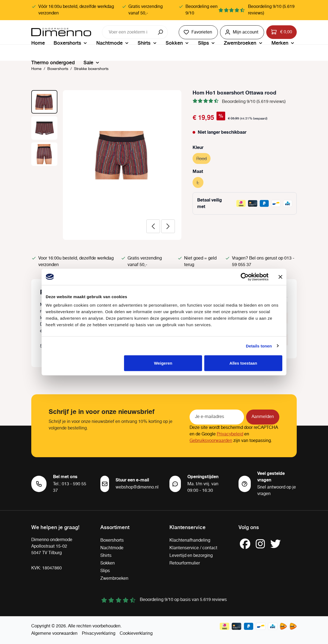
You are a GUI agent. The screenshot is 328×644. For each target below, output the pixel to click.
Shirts (106, 556)
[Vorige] (153, 226)
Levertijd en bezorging (191, 556)
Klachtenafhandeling (190, 540)
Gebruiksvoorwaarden (211, 441)
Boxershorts (112, 540)
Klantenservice (188, 527)
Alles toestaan (243, 363)
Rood (203, 158)
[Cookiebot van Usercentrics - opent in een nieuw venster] (245, 277)
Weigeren (163, 363)
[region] (106, 165)
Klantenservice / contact (193, 548)
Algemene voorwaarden (54, 634)
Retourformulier (185, 563)
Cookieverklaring (136, 634)
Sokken (108, 563)
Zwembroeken (114, 579)
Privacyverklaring (99, 634)
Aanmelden (263, 417)
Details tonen (259, 346)
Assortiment (115, 527)
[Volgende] (168, 226)
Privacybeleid (230, 434)
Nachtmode (112, 548)
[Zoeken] (161, 32)
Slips (105, 571)
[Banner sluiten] (280, 277)
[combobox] (128, 32)
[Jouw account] (242, 32)
